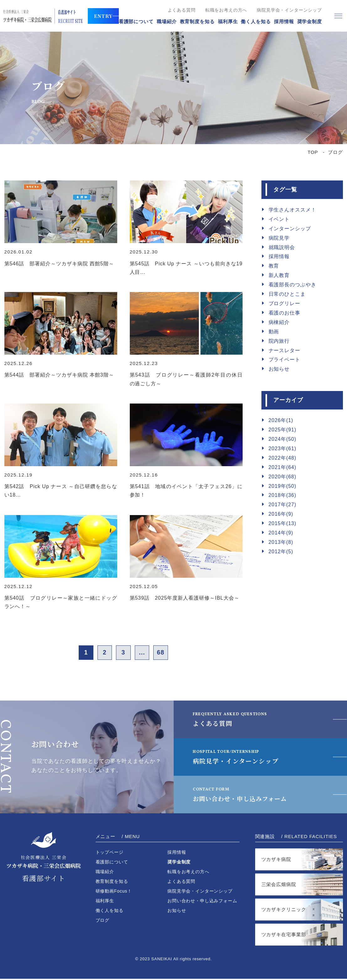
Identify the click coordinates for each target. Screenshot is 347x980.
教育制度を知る (197, 21)
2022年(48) (283, 458)
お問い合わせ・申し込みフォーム (245, 795)
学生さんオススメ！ (293, 210)
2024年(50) (283, 439)
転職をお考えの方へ (226, 10)
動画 (274, 332)
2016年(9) (281, 514)
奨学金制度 (310, 21)
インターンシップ (290, 229)
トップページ (110, 853)
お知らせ (279, 369)
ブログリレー (285, 303)
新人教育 (279, 275)
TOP (313, 152)
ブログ (103, 921)
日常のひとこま (287, 294)
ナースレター (285, 350)
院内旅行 (279, 341)
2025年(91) (283, 430)
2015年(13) (283, 523)
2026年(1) (281, 420)
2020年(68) (283, 477)
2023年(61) (283, 448)
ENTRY (103, 16)
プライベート (285, 360)
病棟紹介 (279, 322)
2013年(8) (281, 542)
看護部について (136, 21)
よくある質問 (182, 10)
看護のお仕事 (285, 313)
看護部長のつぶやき (293, 285)
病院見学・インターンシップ (238, 758)
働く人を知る (256, 21)
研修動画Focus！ (114, 892)
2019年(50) (283, 486)
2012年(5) (281, 552)
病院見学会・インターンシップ (289, 10)
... (144, 653)
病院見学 (279, 238)
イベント (279, 219)
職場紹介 (167, 21)
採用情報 (284, 21)
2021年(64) (283, 467)
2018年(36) (283, 495)
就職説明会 (282, 247)
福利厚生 (228, 21)
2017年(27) (283, 505)
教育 (274, 266)
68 (164, 653)
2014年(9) (281, 533)
